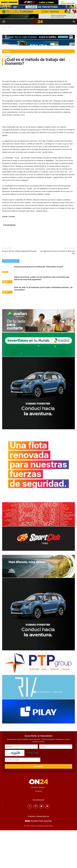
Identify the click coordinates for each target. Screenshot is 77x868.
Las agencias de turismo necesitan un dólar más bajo (58, 290)
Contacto (38, 829)
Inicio (4, 27)
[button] (74, 22)
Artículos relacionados (11, 299)
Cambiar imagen (33, 790)
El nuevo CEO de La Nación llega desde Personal (19, 289)
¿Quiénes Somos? (38, 825)
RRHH (9, 27)
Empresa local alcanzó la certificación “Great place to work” (39, 304)
